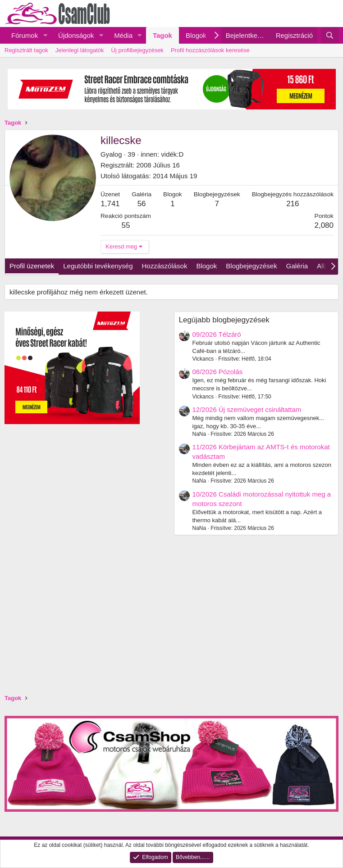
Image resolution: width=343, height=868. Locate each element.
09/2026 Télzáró (217, 334)
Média (123, 35)
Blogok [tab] (206, 266)
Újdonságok (76, 35)
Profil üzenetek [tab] (32, 266)
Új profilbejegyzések (137, 50)
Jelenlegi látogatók (80, 50)
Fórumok (25, 35)
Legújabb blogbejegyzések (224, 320)
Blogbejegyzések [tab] (251, 266)
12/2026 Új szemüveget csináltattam (247, 409)
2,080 (324, 225)
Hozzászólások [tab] (165, 266)
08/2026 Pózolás (218, 372)
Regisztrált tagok (26, 50)
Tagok (162, 35)
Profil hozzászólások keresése (210, 50)
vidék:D (172, 154)
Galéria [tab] (297, 266)
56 (142, 204)
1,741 (110, 204)
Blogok (196, 35)
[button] (45, 35)
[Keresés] (330, 35)
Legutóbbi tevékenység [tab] (98, 266)
